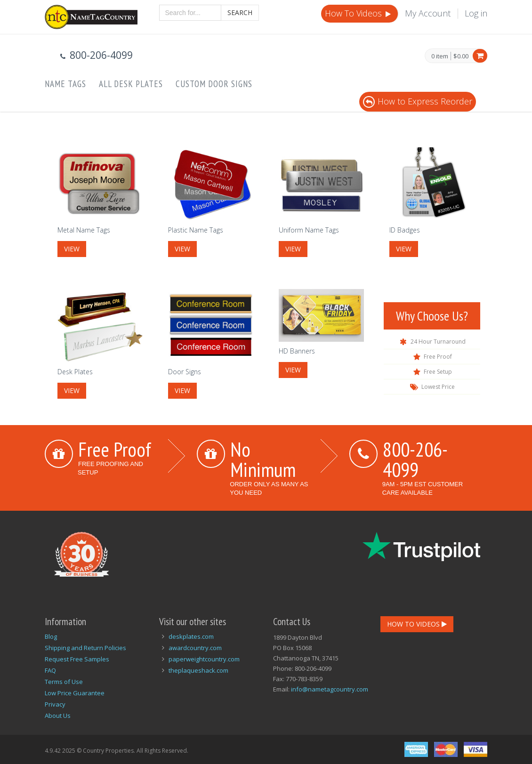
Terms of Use (64, 682)
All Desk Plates (131, 84)
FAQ (50, 670)
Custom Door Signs (214, 84)
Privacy (55, 704)
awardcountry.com (195, 648)
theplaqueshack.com (198, 670)
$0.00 (461, 56)
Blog (51, 636)
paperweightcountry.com (204, 659)
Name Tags (65, 84)
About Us (58, 716)
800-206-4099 (415, 459)
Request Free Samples (77, 659)
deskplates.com (191, 636)
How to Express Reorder (418, 101)
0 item (440, 56)
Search (240, 12)
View (72, 249)
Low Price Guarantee (75, 693)
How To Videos (359, 13)
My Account (428, 13)
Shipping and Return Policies (85, 648)
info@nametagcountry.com (330, 689)
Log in (476, 13)
